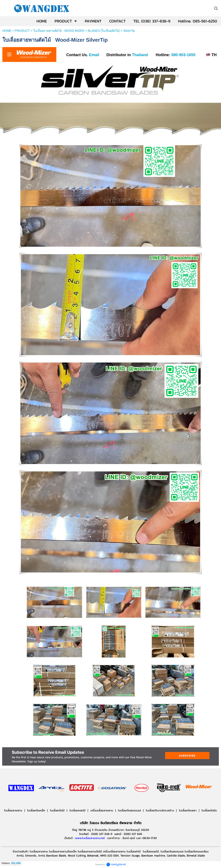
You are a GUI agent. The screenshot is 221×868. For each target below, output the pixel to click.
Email (94, 55)
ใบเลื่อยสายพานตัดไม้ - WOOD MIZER (59, 31)
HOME (7, 31)
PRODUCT (22, 31)
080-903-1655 (183, 55)
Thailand (140, 55)
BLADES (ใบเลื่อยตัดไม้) (104, 31)
